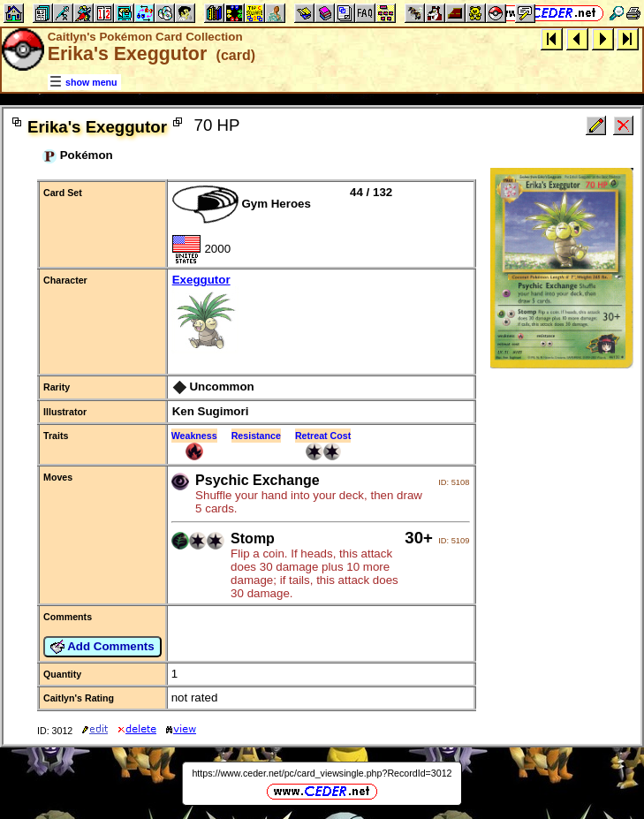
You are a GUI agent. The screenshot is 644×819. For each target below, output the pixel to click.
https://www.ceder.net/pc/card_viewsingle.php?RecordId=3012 (322, 773)
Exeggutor (321, 315)
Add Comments (102, 647)
